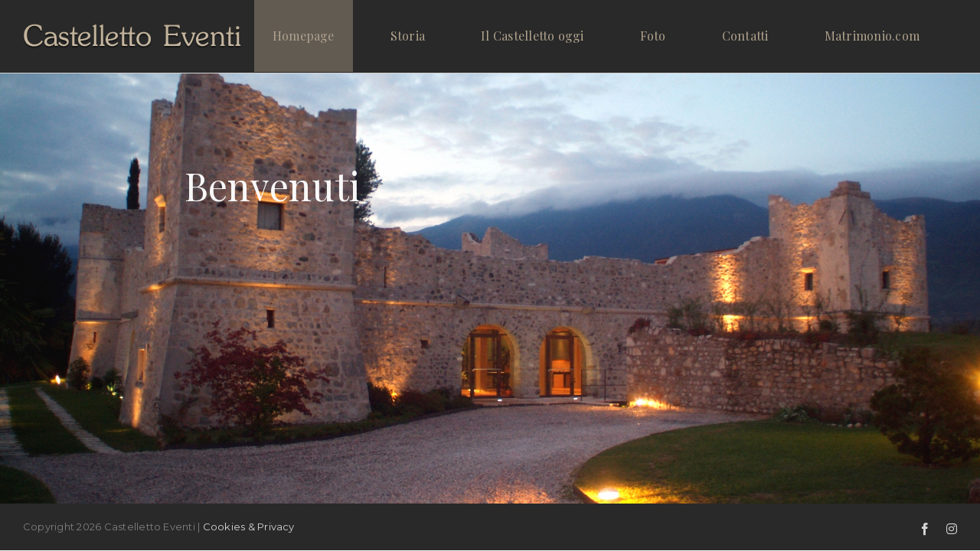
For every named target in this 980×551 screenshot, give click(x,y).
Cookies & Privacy (249, 527)
